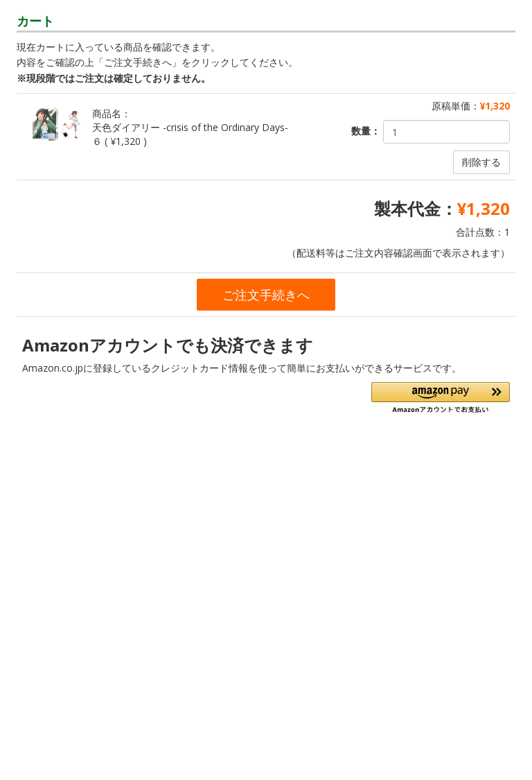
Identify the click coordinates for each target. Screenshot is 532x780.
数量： (366, 131)
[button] (441, 398)
